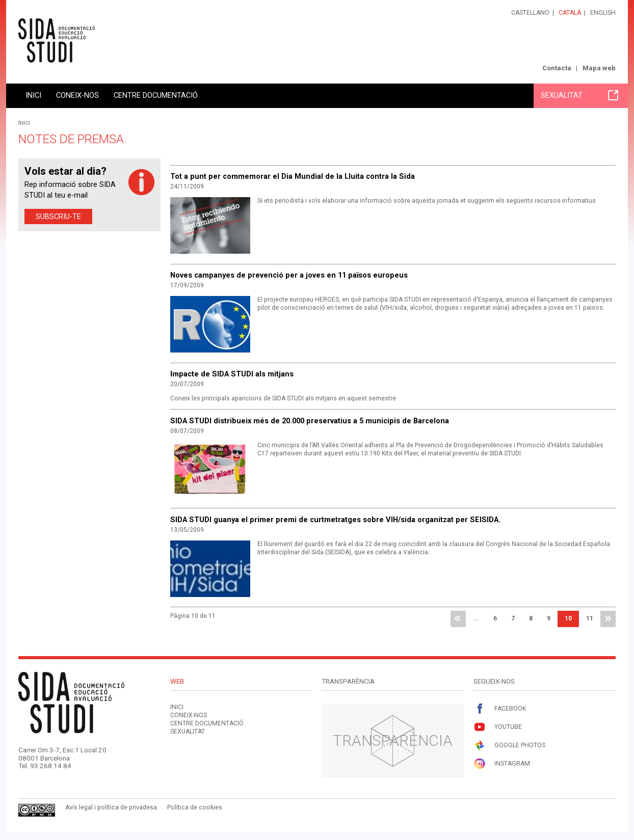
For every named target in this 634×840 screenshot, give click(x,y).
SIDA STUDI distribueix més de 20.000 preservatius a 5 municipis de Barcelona (310, 421)
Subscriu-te (58, 216)
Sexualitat (579, 95)
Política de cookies (195, 807)
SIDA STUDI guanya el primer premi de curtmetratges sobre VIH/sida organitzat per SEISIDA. (335, 520)
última (608, 619)
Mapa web (599, 68)
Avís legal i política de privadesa (111, 807)
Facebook (500, 709)
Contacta (557, 68)
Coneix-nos (77, 95)
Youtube (498, 727)
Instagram (502, 764)
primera (458, 619)
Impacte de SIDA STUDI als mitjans (232, 374)
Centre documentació (156, 95)
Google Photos (509, 746)
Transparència (393, 740)
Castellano (530, 13)
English (603, 13)
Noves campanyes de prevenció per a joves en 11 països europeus (289, 275)
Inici (33, 95)
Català (570, 13)
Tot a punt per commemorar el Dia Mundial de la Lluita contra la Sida (293, 176)
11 (590, 618)
